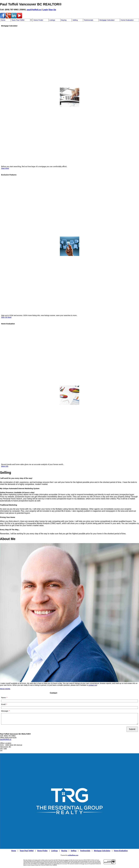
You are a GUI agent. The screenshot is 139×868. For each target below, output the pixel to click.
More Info (5, 466)
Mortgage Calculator (107, 20)
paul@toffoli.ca (34, 10)
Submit (132, 729)
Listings (52, 20)
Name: (4, 698)
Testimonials (89, 20)
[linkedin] (14, 18)
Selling (75, 20)
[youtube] (19, 18)
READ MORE (5, 689)
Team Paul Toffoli (18, 20)
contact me (93, 685)
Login (45, 10)
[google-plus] (8, 18)
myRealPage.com (73, 855)
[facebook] (3, 18)
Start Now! (5, 168)
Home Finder (38, 20)
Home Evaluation (127, 20)
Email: (4, 704)
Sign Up (52, 10)
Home (3, 20)
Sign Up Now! (6, 317)
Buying (64, 20)
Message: (5, 711)
